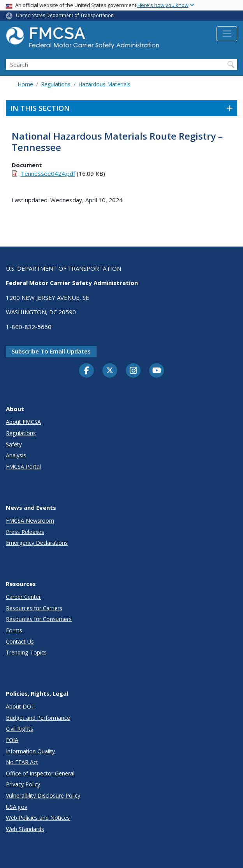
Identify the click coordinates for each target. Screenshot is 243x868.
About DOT (20, 706)
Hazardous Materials (104, 84)
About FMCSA (23, 422)
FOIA (12, 740)
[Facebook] (86, 371)
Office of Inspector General (40, 773)
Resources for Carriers (34, 608)
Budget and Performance (38, 718)
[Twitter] (110, 371)
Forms (14, 630)
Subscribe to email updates (51, 351)
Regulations (56, 84)
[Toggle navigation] (227, 34)
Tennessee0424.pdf (48, 173)
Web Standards (25, 829)
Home (25, 84)
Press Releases (25, 532)
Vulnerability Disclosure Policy (43, 795)
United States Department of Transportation (65, 15)
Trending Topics (26, 652)
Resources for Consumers (39, 619)
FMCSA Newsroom (30, 521)
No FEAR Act (22, 762)
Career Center (23, 597)
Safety (14, 444)
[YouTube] (157, 371)
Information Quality (30, 751)
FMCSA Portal (23, 466)
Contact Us (20, 641)
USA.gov (17, 807)
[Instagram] (133, 371)
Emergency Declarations (37, 543)
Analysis (16, 455)
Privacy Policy (23, 784)
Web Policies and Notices (38, 818)
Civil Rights (19, 729)
